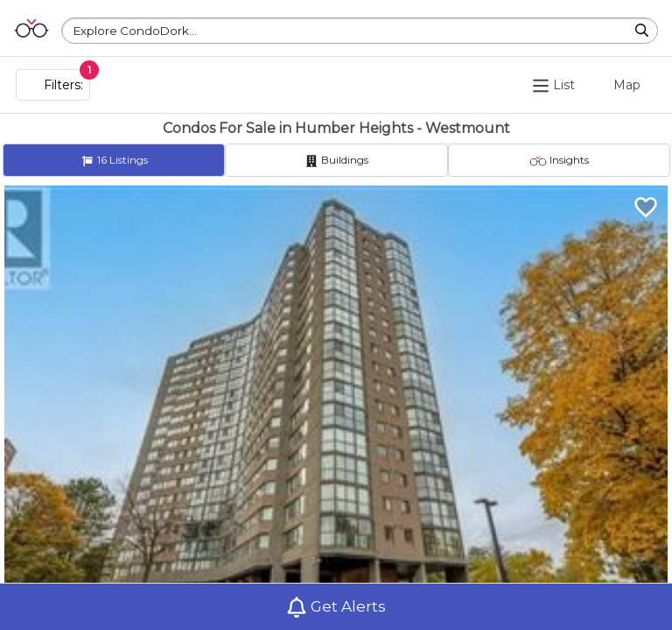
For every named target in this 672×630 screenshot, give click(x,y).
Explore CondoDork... (135, 31)
